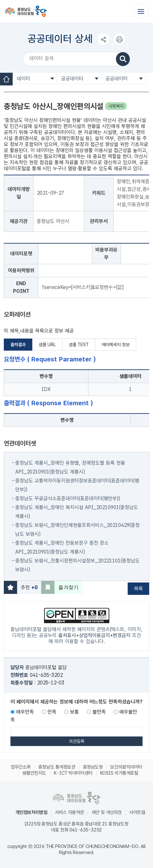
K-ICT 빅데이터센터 (73, 773)
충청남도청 (93, 767)
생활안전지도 (34, 773)
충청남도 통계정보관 (57, 767)
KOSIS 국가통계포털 (119, 773)
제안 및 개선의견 (107, 812)
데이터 (23, 79)
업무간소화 (21, 767)
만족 (52, 712)
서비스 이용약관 (69, 812)
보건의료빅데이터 (126, 767)
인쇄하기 (119, 45)
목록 (138, 589)
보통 (74, 712)
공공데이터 (72, 79)
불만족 (99, 712)
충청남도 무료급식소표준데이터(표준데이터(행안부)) (68, 498)
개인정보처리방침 (32, 812)
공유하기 (104, 45)
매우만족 (25, 712)
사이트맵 (137, 812)
